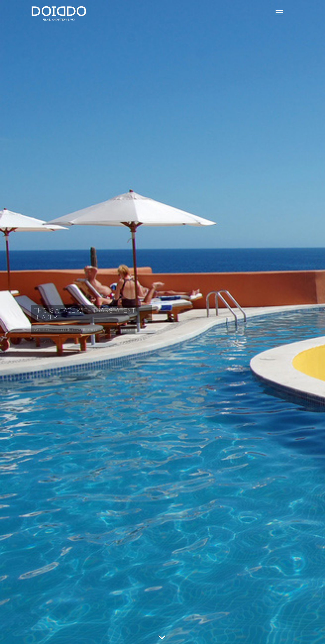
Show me (45, 341)
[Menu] (278, 13)
